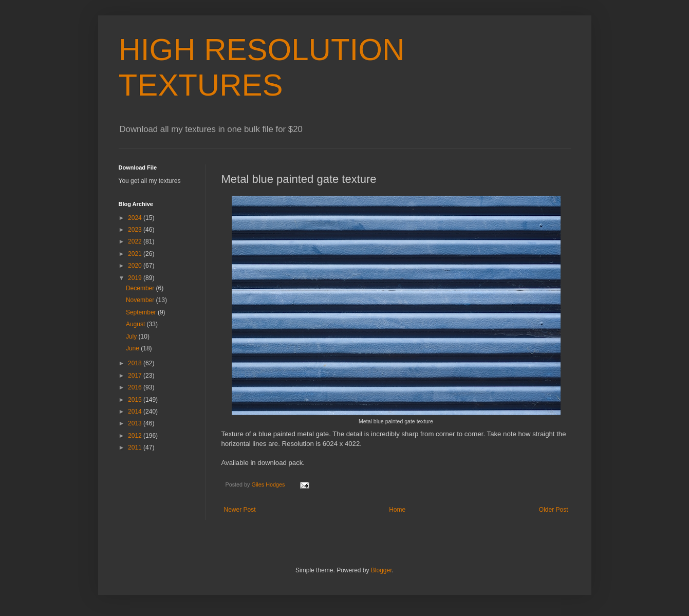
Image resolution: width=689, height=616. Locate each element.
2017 (136, 376)
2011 (136, 447)
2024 (136, 218)
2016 (136, 387)
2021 (136, 254)
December (141, 288)
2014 (136, 412)
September (142, 312)
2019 (136, 278)
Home (397, 510)
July (132, 337)
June (133, 348)
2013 (136, 423)
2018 (136, 363)
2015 (136, 400)
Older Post (554, 510)
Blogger (381, 570)
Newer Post (240, 510)
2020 (136, 266)
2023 (136, 230)
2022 (136, 241)
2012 (136, 436)
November (141, 300)
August (136, 324)
